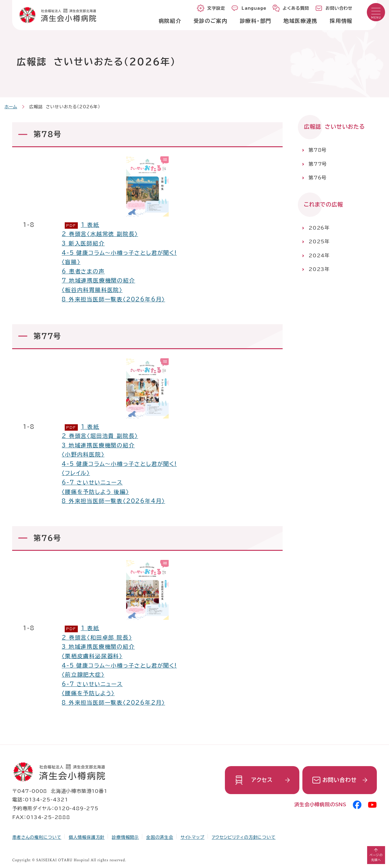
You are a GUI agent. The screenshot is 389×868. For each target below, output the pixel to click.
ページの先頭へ (376, 857)
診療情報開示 (125, 837)
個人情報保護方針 (87, 837)
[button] (376, 12)
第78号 (318, 150)
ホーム (11, 107)
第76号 (318, 178)
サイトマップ (193, 837)
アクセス (262, 780)
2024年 (319, 255)
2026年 (319, 228)
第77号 (318, 164)
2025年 (319, 241)
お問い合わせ (340, 780)
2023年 (319, 269)
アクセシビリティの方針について (244, 837)
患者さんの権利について (37, 837)
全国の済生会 (160, 837)
